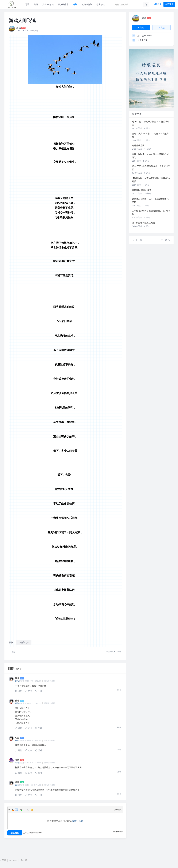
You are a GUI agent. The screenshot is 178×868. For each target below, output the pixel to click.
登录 (74, 821)
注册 (81, 821)
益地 (17, 785)
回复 (12, 652)
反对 (39, 691)
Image (16, 810)
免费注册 (169, 4)
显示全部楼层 (50, 681)
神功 (17, 681)
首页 (36, 4)
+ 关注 (141, 27)
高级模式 (118, 810)
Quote (25, 810)
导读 (27, 4)
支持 (29, 691)
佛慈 (17, 703)
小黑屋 (3, 860)
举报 (119, 652)
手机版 (24, 860)
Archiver (13, 860)
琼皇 (17, 740)
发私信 (162, 27)
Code (28, 810)
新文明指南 (63, 4)
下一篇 (166, 240)
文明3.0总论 (48, 4)
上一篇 (137, 240)
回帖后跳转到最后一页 (33, 833)
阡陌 (17, 763)
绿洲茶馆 (101, 4)
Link (21, 810)
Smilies (32, 810)
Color (13, 810)
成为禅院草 (87, 4)
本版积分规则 (118, 831)
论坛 (75, 4)
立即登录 (157, 4)
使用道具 (110, 652)
